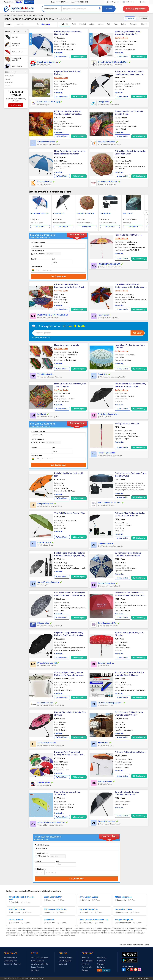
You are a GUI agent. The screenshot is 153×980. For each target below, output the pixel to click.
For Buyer (112, 2)
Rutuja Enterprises (45, 504)
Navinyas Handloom (106, 142)
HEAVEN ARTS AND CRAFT (109, 264)
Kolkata (101, 24)
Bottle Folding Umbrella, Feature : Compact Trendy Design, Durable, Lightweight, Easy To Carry (70, 556)
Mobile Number (36, 267)
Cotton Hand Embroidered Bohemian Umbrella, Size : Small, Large (69, 287)
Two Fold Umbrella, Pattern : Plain (70, 513)
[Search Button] (38, 24)
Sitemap (85, 970)
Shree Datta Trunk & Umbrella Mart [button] (113, 62)
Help (143, 2)
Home (6, 15)
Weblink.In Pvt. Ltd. (25, 978)
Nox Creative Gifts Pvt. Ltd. (109, 503)
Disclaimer (101, 967)
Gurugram (134, 24)
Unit (53, 259)
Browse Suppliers (37, 961)
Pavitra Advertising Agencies (110, 703)
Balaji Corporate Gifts (107, 623)
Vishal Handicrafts (45, 374)
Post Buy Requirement (136, 9)
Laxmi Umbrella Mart (53, 897)
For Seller (128, 2)
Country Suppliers (37, 967)
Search (109, 9)
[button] (100, 9)
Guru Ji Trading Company (48, 582)
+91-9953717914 (59, 2)
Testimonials (87, 967)
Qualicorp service (105, 543)
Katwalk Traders (16, 920)
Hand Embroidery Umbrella (67, 345)
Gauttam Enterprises (46, 142)
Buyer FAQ (35, 970)
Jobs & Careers (87, 961)
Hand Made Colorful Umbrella (128, 235)
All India (65, 24)
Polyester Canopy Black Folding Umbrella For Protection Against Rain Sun (69, 635)
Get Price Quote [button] (121, 38)
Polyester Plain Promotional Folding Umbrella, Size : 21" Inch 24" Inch (69, 755)
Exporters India (19, 9)
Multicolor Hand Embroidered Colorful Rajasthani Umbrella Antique (68, 114)
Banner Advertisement (12, 964)
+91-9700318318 (79, 2)
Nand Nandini (104, 315)
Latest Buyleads (65, 961)
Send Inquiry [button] (79, 57)
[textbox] (27, 24)
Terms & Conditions (143, 978)
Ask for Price (40, 226)
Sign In (19, 2)
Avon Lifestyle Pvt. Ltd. (47, 743)
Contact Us (101, 961)
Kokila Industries (44, 181)
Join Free (29, 2)
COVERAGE (104, 970)
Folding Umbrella (59, 213)
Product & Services (38, 243)
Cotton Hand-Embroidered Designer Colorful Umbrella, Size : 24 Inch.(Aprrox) (130, 287)
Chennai (144, 24)
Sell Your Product (66, 958)
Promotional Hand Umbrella (39, 213)
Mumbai (83, 24)
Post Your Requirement (40, 958)
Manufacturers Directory (40, 964)
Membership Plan (10, 961)
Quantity (34, 259)
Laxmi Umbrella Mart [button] (46, 102)
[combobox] (35, 270)
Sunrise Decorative (45, 703)
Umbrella (28, 15)
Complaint (101, 964)
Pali (109, 24)
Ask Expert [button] (138, 333)
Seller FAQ (63, 964)
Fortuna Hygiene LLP (107, 453)
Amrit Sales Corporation (108, 414)
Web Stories (102, 958)
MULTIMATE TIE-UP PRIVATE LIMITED (53, 315)
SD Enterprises (44, 782)
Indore (124, 24)
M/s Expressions (105, 781)
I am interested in (38, 251)
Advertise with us (10, 958)
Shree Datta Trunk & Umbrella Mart (22, 898)
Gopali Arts (102, 374)
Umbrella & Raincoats (16, 15)
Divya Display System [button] (46, 62)
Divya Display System (89, 897)
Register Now (16, 105)
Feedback (85, 964)
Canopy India (103, 102)
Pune (116, 24)
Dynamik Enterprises (106, 821)
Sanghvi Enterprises (106, 583)
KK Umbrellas (43, 623)
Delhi (74, 24)
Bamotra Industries (106, 663)
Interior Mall (103, 743)
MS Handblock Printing (108, 181)
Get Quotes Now (58, 276)
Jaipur (92, 24)
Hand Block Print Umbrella (85, 213)
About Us (85, 958)
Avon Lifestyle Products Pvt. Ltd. (51, 822)
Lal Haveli (42, 414)
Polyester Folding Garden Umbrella (131, 752)
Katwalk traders (44, 542)
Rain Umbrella (128, 213)
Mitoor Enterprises (45, 663)
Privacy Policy (131, 978)
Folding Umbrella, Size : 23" (127, 424)
